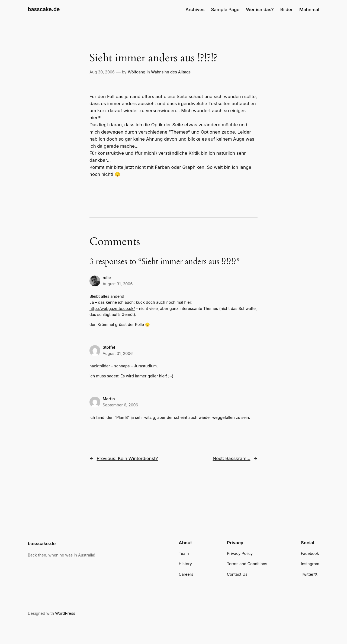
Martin (109, 399)
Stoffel (109, 347)
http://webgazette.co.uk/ (112, 308)
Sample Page (225, 9)
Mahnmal (309, 9)
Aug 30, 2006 (102, 72)
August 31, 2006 (118, 284)
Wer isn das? (260, 9)
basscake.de (44, 9)
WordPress (65, 613)
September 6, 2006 (120, 405)
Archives (195, 9)
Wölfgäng (136, 72)
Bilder (287, 9)
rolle (107, 278)
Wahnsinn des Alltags (171, 72)
